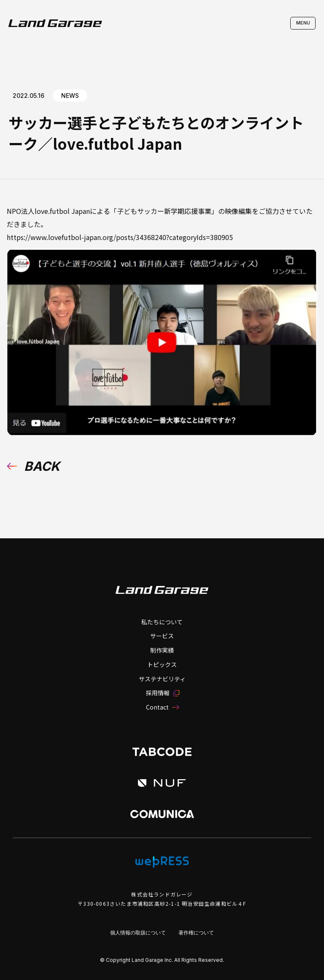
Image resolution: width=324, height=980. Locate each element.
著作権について (196, 933)
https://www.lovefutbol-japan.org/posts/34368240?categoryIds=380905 (120, 237)
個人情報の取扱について (138, 933)
